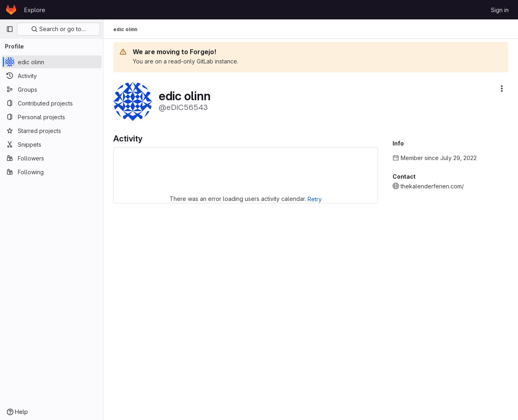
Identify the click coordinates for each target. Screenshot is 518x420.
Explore (35, 10)
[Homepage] (11, 10)
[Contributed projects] (52, 103)
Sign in (500, 10)
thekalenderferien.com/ (432, 186)
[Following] (52, 172)
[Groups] (52, 89)
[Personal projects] (52, 117)
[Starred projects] (52, 131)
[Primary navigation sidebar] (10, 29)
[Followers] (52, 158)
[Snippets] (52, 144)
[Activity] (52, 76)
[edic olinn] (52, 62)
